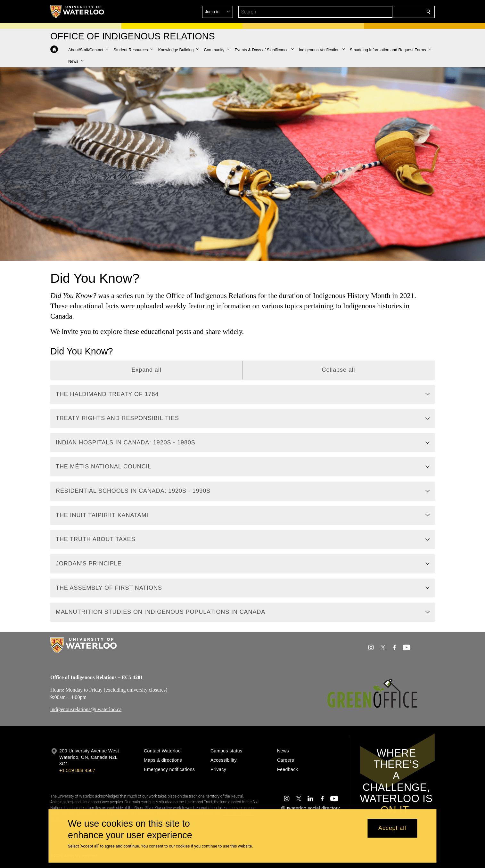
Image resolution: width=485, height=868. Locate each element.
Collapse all (339, 370)
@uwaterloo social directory (310, 808)
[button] (382, 12)
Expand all (146, 370)
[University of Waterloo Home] (78, 12)
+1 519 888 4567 (77, 770)
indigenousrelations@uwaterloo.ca (86, 709)
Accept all (392, 828)
